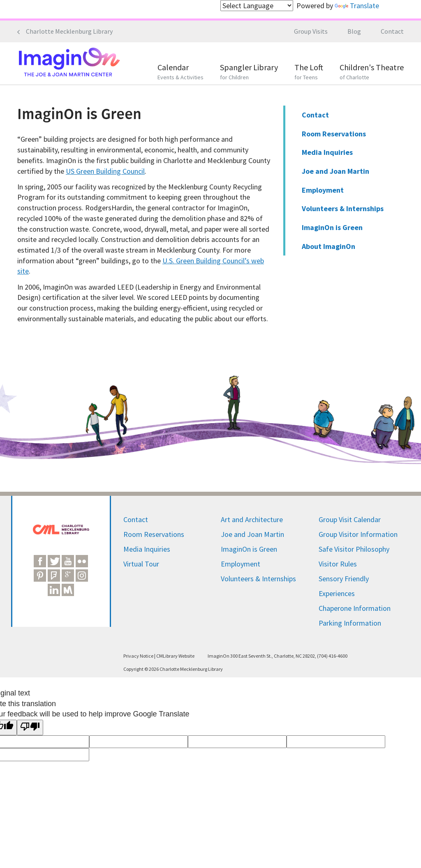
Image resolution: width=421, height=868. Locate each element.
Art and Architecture (252, 519)
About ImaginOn (328, 246)
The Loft (309, 72)
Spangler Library (249, 72)
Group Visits (311, 31)
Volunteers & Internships (343, 208)
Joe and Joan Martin (335, 171)
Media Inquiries (327, 152)
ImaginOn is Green (332, 227)
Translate (357, 6)
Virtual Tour (141, 564)
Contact (392, 31)
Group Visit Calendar (350, 519)
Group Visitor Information (358, 534)
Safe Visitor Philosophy (354, 549)
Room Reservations (334, 134)
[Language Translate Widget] (257, 6)
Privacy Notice (138, 656)
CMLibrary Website (175, 656)
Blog (354, 31)
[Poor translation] (30, 728)
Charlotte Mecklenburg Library (69, 31)
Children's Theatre (372, 72)
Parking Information (350, 623)
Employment (323, 190)
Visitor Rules (338, 564)
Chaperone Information (355, 608)
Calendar (180, 72)
